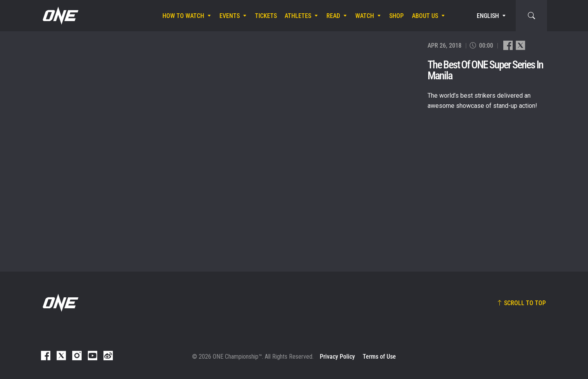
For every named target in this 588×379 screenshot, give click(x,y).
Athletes (298, 16)
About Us (425, 16)
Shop (396, 16)
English (488, 16)
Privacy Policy (337, 357)
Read (333, 16)
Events (230, 16)
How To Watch (183, 16)
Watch (365, 16)
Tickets (266, 16)
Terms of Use (379, 357)
